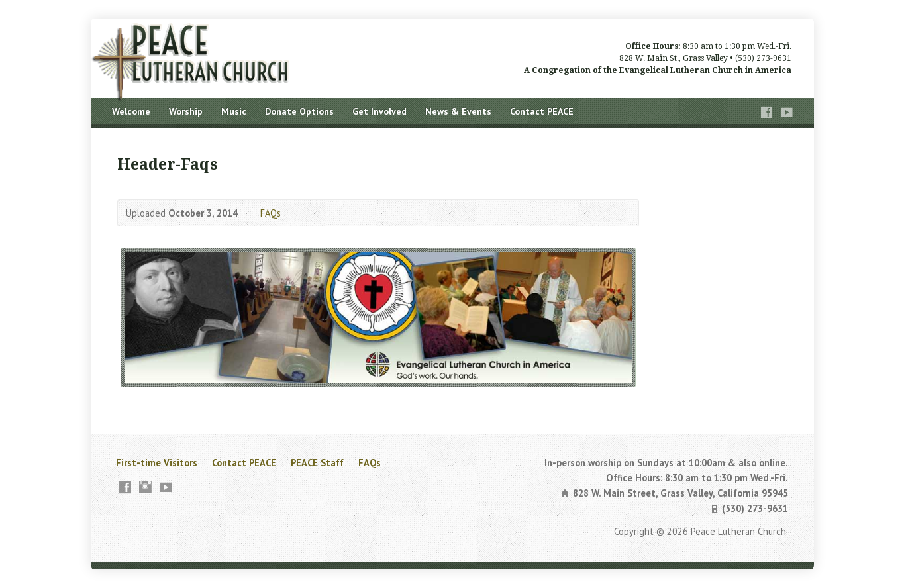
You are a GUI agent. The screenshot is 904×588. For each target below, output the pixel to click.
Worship (186, 111)
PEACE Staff (317, 463)
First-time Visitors (157, 463)
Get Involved (379, 111)
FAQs (271, 213)
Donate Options (299, 111)
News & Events (458, 111)
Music (234, 111)
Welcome (131, 111)
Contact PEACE (542, 111)
